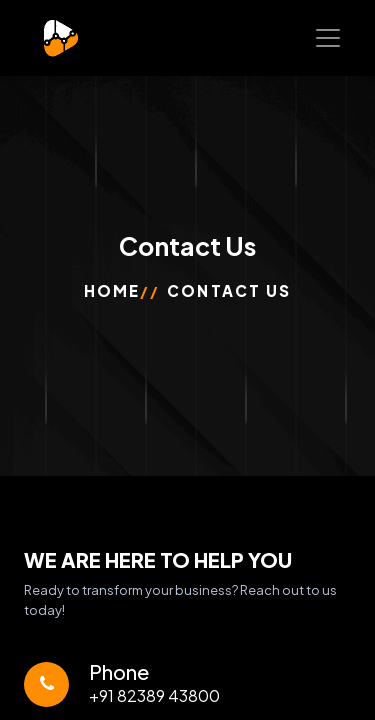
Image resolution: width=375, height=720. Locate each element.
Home (112, 290)
